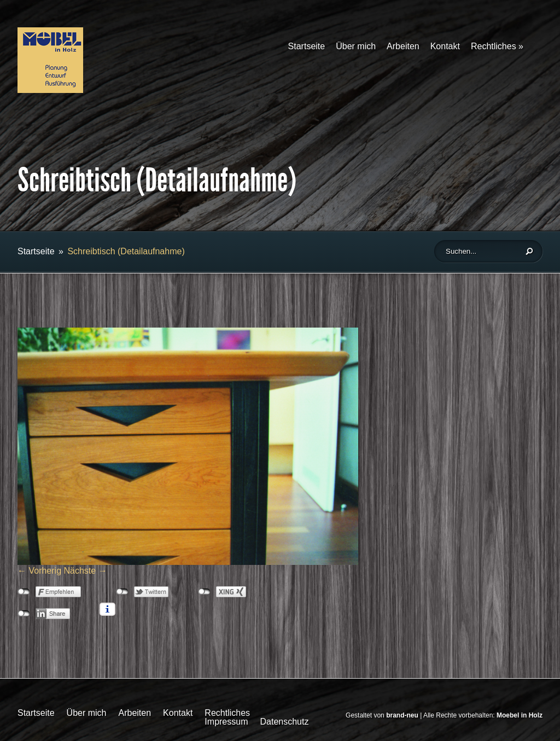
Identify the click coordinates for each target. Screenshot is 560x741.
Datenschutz (284, 722)
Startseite (307, 46)
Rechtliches (497, 46)
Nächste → (86, 571)
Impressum (226, 722)
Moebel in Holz (520, 715)
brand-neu (402, 715)
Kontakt (445, 46)
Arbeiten (403, 46)
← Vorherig (39, 571)
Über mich (356, 46)
